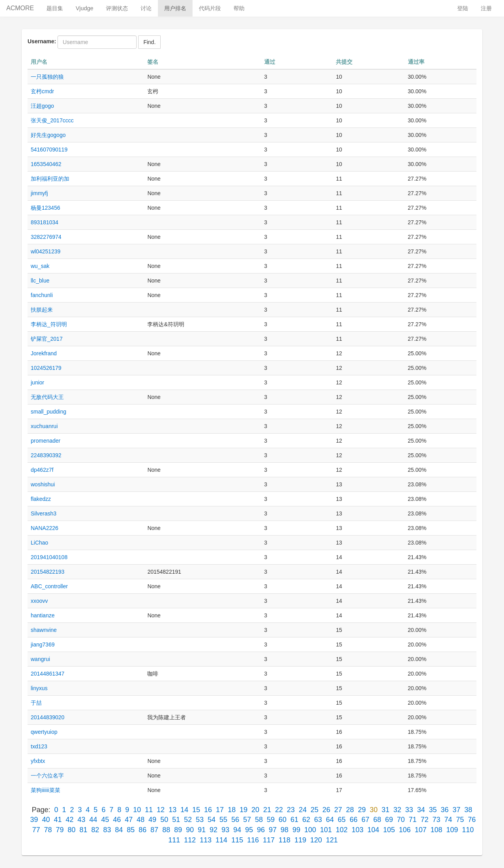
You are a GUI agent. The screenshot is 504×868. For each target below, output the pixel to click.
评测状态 (117, 8)
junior (37, 382)
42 (70, 820)
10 (137, 810)
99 (296, 830)
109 (452, 830)
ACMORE (20, 8)
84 (119, 830)
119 (300, 840)
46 (117, 820)
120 (316, 840)
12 (161, 810)
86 (143, 830)
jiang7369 (43, 645)
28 (350, 810)
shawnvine (44, 630)
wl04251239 (46, 251)
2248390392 (46, 455)
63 (318, 820)
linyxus (39, 688)
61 (295, 820)
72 (424, 820)
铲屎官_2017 (47, 339)
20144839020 (48, 717)
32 (397, 810)
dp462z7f (42, 470)
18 (232, 810)
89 (178, 830)
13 (172, 810)
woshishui (43, 484)
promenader (46, 441)
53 (200, 820)
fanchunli (42, 295)
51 (176, 820)
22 (279, 810)
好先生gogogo (48, 135)
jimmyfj (39, 193)
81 (83, 830)
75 (460, 820)
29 (362, 810)
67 (365, 820)
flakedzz (41, 499)
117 (269, 840)
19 (243, 810)
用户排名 (175, 8)
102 (342, 830)
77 (36, 830)
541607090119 (49, 150)
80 (72, 830)
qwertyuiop (44, 732)
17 (220, 810)
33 (409, 810)
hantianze (43, 615)
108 (436, 830)
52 (188, 820)
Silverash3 (44, 513)
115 (237, 840)
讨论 (146, 8)
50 (164, 820)
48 (141, 820)
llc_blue (40, 281)
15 (196, 810)
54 (211, 820)
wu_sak (40, 266)
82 (95, 830)
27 (338, 810)
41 (58, 820)
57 (247, 820)
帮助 (239, 8)
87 (154, 830)
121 (332, 840)
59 (271, 820)
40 (46, 820)
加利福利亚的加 (50, 179)
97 (273, 830)
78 (48, 830)
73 (436, 820)
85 (131, 830)
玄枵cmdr (42, 91)
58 (259, 820)
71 (413, 820)
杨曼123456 (45, 208)
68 (377, 820)
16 (208, 810)
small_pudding (48, 412)
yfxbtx (38, 761)
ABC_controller (49, 586)
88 (166, 830)
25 (315, 810)
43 (82, 820)
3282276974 (46, 237)
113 (206, 840)
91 (202, 830)
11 (149, 810)
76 (472, 820)
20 (255, 810)
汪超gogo (42, 106)
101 (326, 830)
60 (283, 820)
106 (405, 830)
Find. (149, 42)
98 (285, 830)
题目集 (55, 8)
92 (213, 830)
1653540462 (46, 164)
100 (310, 830)
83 (107, 830)
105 (389, 830)
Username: (42, 41)
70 (401, 820)
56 (235, 820)
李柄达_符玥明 (49, 324)
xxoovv (39, 601)
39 (34, 820)
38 (468, 810)
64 (330, 820)
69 (389, 820)
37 (456, 810)
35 (433, 810)
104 (373, 830)
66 (354, 820)
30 (374, 810)
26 (326, 810)
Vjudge (84, 8)
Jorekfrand (44, 353)
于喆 (36, 703)
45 (105, 820)
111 (174, 840)
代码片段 (210, 8)
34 (421, 810)
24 (303, 810)
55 (223, 820)
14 (184, 810)
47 (129, 820)
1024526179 (46, 368)
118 (285, 840)
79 (60, 830)
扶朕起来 (42, 310)
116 (253, 840)
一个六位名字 (47, 776)
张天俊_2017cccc (52, 120)
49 (152, 820)
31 (385, 810)
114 (221, 840)
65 (342, 820)
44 (93, 820)
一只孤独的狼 (47, 77)
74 (448, 820)
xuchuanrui (44, 426)
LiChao (39, 543)
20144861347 (48, 674)
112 (190, 840)
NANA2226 (44, 528)
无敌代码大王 (47, 397)
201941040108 (49, 557)
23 (291, 810)
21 (267, 810)
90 (190, 830)
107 (421, 830)
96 (261, 830)
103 (358, 830)
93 (225, 830)
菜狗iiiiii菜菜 (45, 790)
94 (237, 830)
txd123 (39, 746)
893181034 (44, 222)
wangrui (40, 659)
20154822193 (48, 572)
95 (249, 830)
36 (445, 810)
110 (468, 830)
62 (306, 820)
